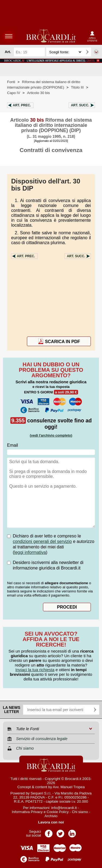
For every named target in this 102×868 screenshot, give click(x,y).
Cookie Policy (58, 812)
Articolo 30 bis (38, 93)
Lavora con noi (51, 822)
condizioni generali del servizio (42, 541)
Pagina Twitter (60, 832)
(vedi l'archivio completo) (51, 435)
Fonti (11, 82)
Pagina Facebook (49, 832)
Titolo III (77, 87)
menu (9, 36)
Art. (22, 105)
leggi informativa (30, 552)
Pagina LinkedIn (72, 832)
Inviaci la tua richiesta (35, 670)
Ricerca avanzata (96, 52)
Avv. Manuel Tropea (69, 787)
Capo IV (14, 93)
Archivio (51, 816)
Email (13, 445)
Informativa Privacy (27, 812)
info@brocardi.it (64, 808)
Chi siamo (80, 812)
